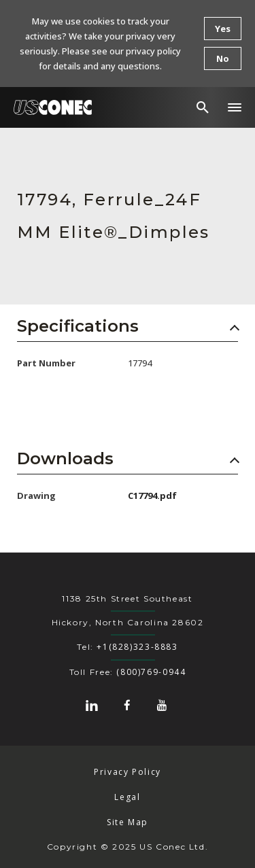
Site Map (128, 822)
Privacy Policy (128, 772)
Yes (223, 29)
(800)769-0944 (151, 672)
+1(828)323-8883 (137, 647)
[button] (235, 107)
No (223, 58)
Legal (127, 797)
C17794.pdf (152, 496)
